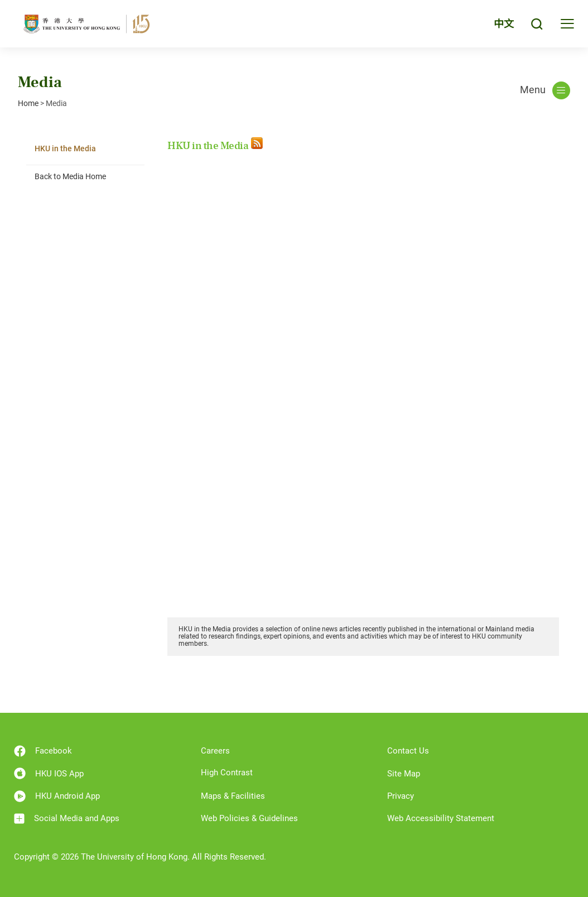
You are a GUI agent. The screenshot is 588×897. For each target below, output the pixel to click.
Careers (215, 751)
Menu (545, 90)
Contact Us (408, 751)
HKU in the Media (65, 148)
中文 (504, 24)
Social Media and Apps (67, 819)
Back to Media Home (70, 176)
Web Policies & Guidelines (249, 818)
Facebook (43, 751)
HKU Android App (57, 796)
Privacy (401, 796)
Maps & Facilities (233, 796)
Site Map (404, 774)
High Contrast (227, 773)
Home (28, 103)
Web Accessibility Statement (441, 818)
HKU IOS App (49, 773)
